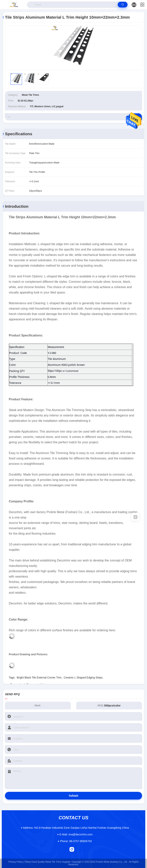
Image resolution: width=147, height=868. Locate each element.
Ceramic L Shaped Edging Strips (83, 678)
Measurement (56, 347)
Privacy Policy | (16, 862)
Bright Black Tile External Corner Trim (39, 678)
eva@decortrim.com (76, 834)
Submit (73, 796)
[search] (123, 5)
